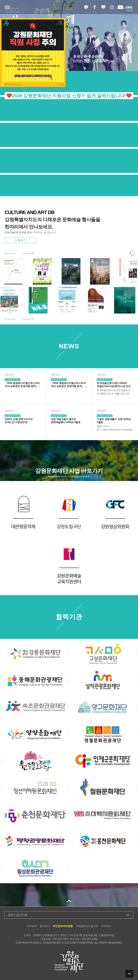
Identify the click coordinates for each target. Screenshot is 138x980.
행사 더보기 (133, 253)
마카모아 (106, 926)
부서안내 (32, 926)
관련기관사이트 (18, 915)
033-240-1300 (61, 939)
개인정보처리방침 (63, 926)
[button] (134, 36)
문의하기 (45, 926)
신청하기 (20, 240)
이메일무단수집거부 (87, 926)
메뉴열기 (7, 7)
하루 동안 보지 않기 (11, 84)
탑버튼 (129, 974)
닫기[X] (61, 84)
